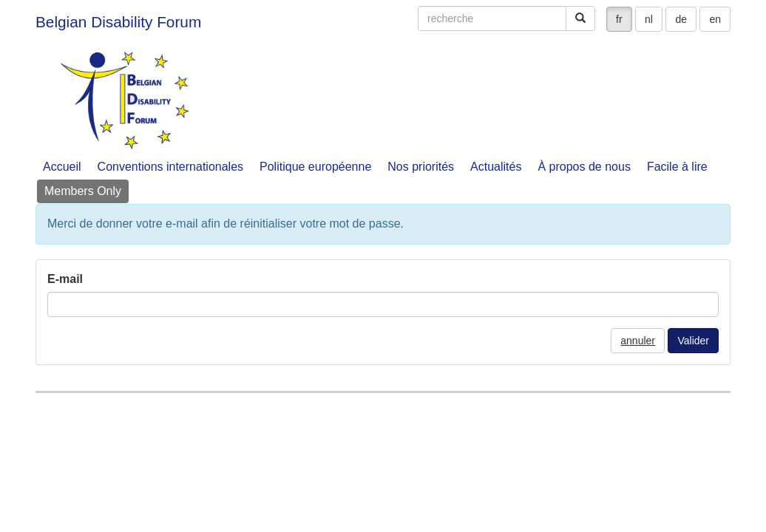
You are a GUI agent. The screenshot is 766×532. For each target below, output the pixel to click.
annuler (638, 341)
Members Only (83, 191)
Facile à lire (677, 167)
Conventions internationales (170, 167)
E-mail (65, 279)
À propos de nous (584, 167)
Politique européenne (315, 167)
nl (649, 19)
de (681, 19)
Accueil (62, 167)
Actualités (496, 167)
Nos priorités (421, 167)
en (715, 19)
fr (619, 19)
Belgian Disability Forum (118, 22)
